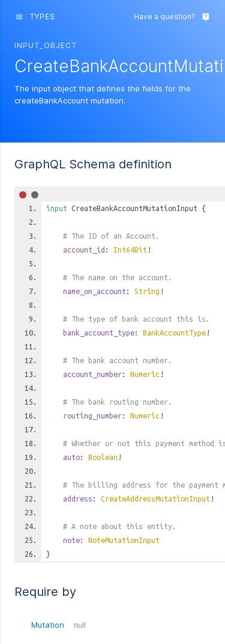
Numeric (145, 374)
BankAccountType (174, 333)
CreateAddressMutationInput (155, 498)
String (147, 291)
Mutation (58, 625)
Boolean (103, 457)
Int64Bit (130, 250)
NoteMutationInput (124, 540)
